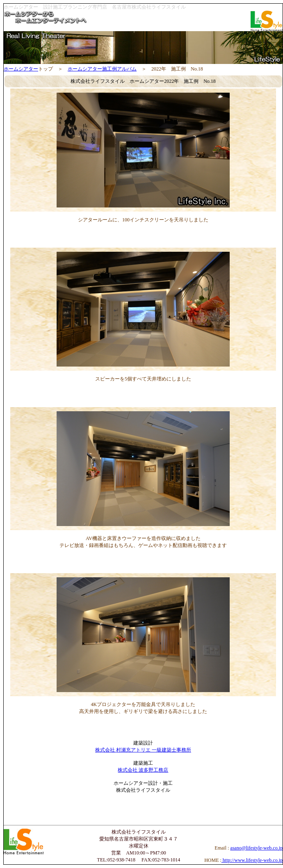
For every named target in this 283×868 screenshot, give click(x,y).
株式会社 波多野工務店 (143, 770)
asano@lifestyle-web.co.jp (256, 848)
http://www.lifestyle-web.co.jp (252, 860)
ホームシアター (21, 69)
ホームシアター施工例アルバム (102, 69)
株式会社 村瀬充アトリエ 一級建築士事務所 (143, 750)
